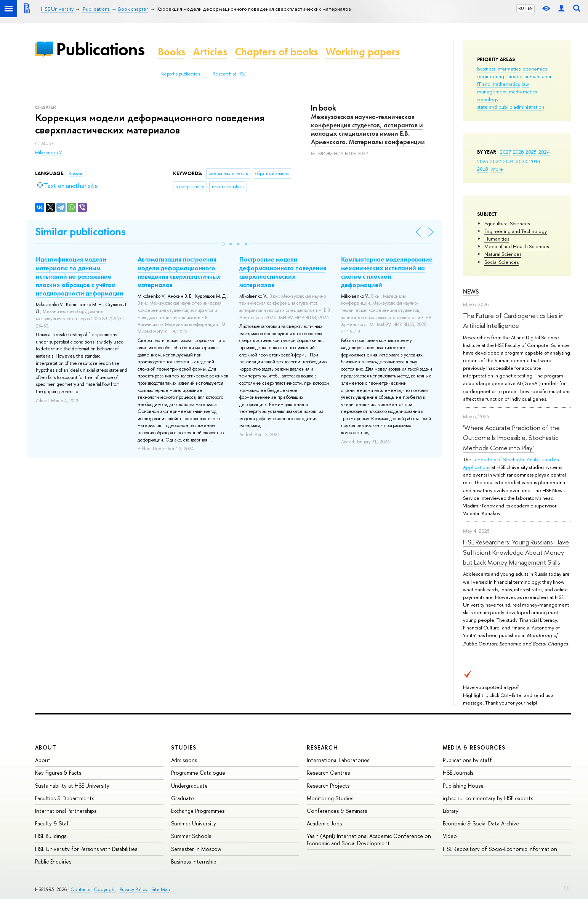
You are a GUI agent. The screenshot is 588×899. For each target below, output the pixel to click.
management (492, 92)
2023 (483, 161)
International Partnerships (66, 811)
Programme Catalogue (198, 773)
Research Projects (328, 786)
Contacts (80, 889)
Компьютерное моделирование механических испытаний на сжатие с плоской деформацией (387, 272)
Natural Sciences (503, 254)
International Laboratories (338, 760)
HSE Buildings (51, 836)
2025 (531, 152)
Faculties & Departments (65, 798)
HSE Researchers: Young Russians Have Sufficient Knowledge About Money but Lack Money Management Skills (516, 552)
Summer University (194, 823)
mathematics (523, 92)
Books (171, 52)
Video (450, 836)
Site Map (161, 889)
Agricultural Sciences (507, 223)
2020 (522, 161)
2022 (496, 161)
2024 (544, 152)
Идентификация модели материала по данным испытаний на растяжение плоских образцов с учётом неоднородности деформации (80, 276)
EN (530, 8)
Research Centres (328, 773)
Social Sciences (501, 262)
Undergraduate (189, 786)
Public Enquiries (53, 861)
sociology (488, 99)
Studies (184, 747)
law (525, 84)
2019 (535, 161)
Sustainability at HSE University (72, 786)
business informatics (499, 69)
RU (521, 8)
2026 (518, 152)
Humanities (497, 239)
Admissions (184, 760)
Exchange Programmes (198, 811)
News (471, 291)
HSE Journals (458, 773)
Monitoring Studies (330, 798)
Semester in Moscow (196, 849)
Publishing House (463, 786)
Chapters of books (276, 52)
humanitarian (538, 76)
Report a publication (181, 74)
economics (535, 69)
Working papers (363, 52)
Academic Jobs (324, 823)
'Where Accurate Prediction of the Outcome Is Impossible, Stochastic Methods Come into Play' (511, 438)
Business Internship (194, 861)
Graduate (183, 798)
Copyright (105, 889)
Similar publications (80, 232)
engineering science (500, 76)
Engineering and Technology (516, 231)
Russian (76, 173)
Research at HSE (229, 74)
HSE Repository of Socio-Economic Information (500, 849)
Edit (567, 888)
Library (451, 811)
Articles (210, 52)
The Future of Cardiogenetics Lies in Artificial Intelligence (513, 320)
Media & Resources (474, 747)
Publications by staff (467, 760)
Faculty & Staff (53, 823)
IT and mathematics (498, 84)
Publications (100, 49)
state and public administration (511, 107)
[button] (223, 244)
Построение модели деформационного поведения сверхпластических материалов (283, 272)
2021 (509, 161)
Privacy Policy (134, 889)
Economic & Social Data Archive (481, 823)
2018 (483, 169)
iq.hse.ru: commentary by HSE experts (488, 798)
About (46, 747)
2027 (505, 152)
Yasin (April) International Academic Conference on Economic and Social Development (369, 839)
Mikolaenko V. (49, 153)
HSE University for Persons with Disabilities (86, 849)
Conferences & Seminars (337, 811)
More (497, 169)
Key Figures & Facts (58, 773)
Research (322, 747)
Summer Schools (191, 836)
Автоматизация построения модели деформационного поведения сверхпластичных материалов (179, 272)
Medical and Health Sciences (517, 246)
